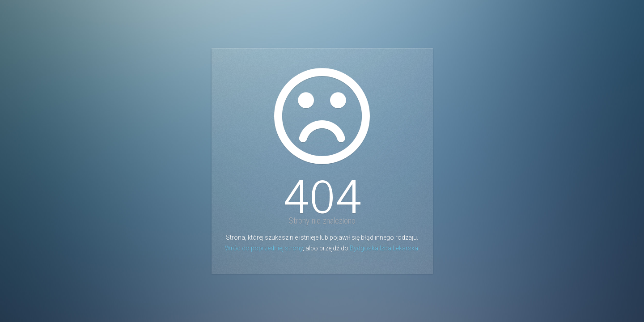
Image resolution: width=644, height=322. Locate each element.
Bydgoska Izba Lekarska (384, 248)
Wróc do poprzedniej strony (264, 248)
